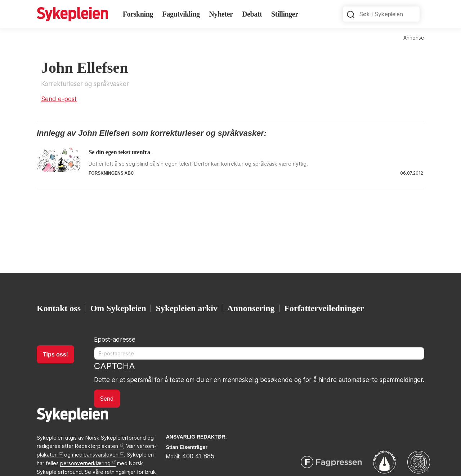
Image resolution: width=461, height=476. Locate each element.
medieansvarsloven (98, 455)
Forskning (138, 14)
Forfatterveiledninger (324, 308)
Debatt (252, 14)
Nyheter (221, 14)
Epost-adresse (115, 340)
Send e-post (59, 99)
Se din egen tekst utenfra (119, 152)
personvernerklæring (88, 463)
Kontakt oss (59, 308)
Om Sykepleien (118, 308)
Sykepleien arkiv (187, 308)
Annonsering (251, 308)
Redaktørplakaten (99, 446)
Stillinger (285, 14)
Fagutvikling (181, 14)
